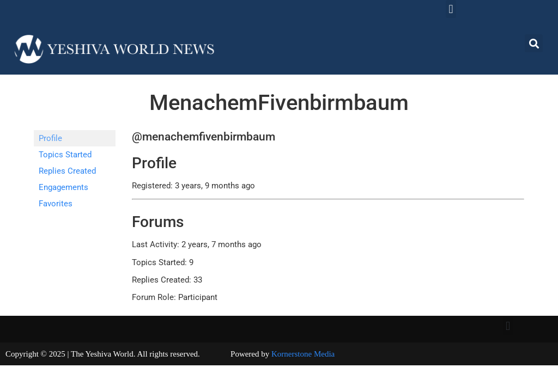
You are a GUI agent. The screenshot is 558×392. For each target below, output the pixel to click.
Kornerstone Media (303, 354)
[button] (451, 9)
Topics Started (65, 155)
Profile (50, 138)
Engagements (63, 187)
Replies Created (67, 171)
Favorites (56, 204)
